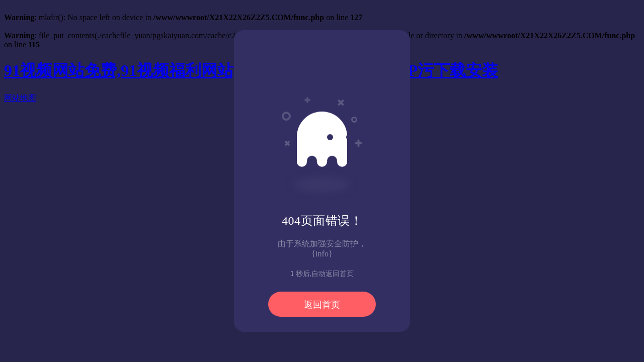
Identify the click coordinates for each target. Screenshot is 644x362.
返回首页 (322, 305)
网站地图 (20, 98)
